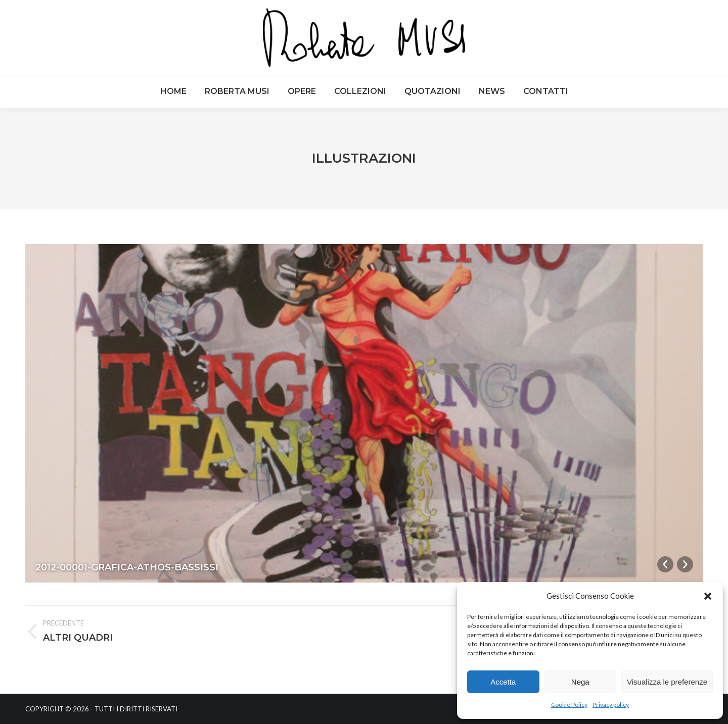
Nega (580, 682)
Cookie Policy (569, 705)
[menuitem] (173, 91)
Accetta (503, 682)
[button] (708, 596)
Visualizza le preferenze (667, 682)
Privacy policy (611, 705)
